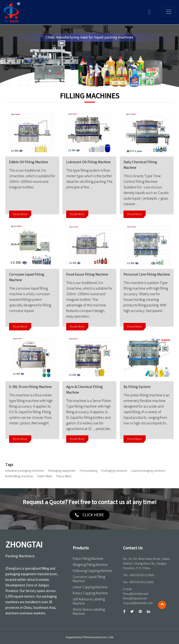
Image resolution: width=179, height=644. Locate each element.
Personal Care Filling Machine (147, 274)
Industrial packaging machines (25, 471)
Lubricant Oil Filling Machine (88, 162)
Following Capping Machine (93, 571)
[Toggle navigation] (169, 12)
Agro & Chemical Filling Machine (84, 390)
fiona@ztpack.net (135, 598)
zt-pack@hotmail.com (138, 603)
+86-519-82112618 (142, 575)
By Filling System (137, 387)
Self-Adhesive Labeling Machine (89, 601)
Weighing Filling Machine (90, 565)
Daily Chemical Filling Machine (140, 165)
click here (93, 515)
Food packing (88, 471)
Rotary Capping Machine (90, 593)
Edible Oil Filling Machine (29, 162)
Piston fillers (45, 476)
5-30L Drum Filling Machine (30, 387)
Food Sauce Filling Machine (87, 274)
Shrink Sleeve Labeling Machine (89, 612)
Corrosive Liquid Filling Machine (27, 277)
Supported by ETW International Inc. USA (90, 637)
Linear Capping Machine (90, 587)
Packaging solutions (114, 471)
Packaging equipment (62, 471)
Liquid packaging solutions (148, 471)
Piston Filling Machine (88, 559)
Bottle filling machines (19, 476)
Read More (20, 214)
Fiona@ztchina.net (136, 594)
